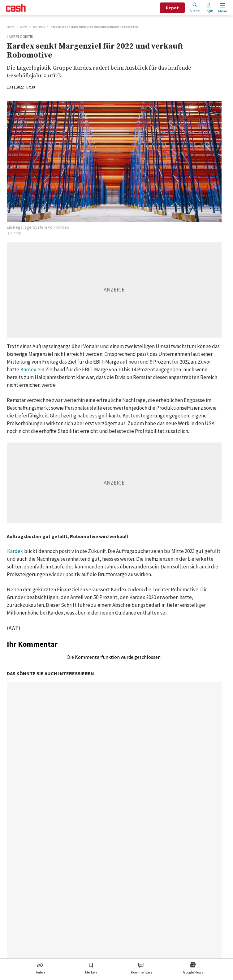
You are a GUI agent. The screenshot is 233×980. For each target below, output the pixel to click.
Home (11, 27)
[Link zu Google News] (193, 967)
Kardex (28, 369)
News (24, 27)
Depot (172, 8)
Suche (195, 8)
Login (209, 8)
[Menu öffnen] (222, 8)
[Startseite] (16, 8)
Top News (39, 27)
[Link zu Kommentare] (141, 967)
